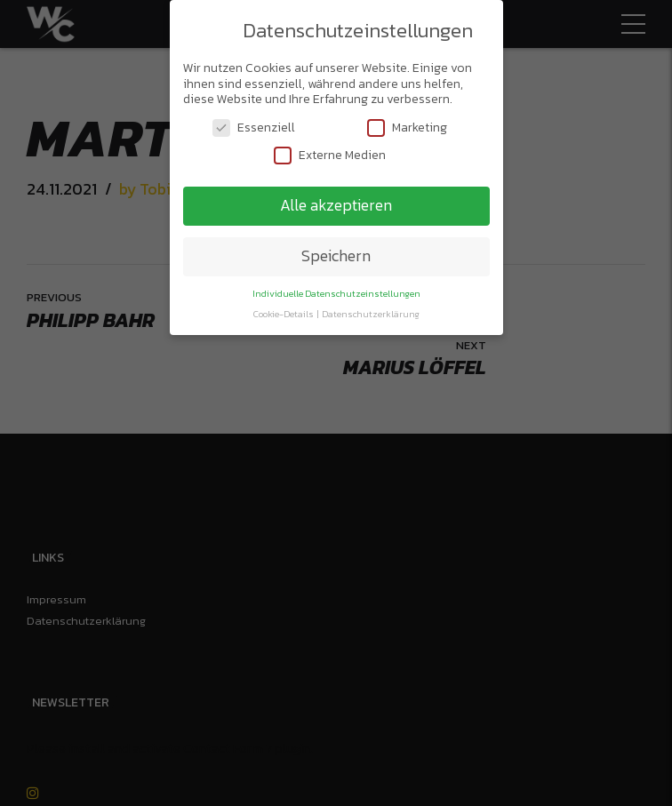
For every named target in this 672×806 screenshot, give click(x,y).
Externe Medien (330, 155)
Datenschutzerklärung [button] (371, 314)
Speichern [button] (336, 256)
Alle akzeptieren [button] (336, 205)
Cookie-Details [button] (284, 314)
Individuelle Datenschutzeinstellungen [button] (336, 293)
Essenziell (254, 128)
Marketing (407, 128)
